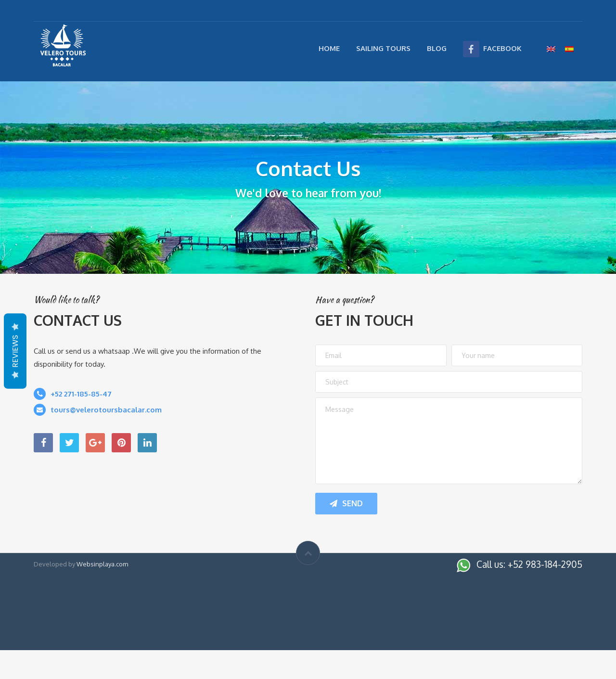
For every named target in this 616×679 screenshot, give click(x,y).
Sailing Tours (383, 48)
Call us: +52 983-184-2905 (529, 564)
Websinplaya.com (102, 564)
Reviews (15, 351)
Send (346, 503)
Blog (437, 48)
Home (329, 48)
